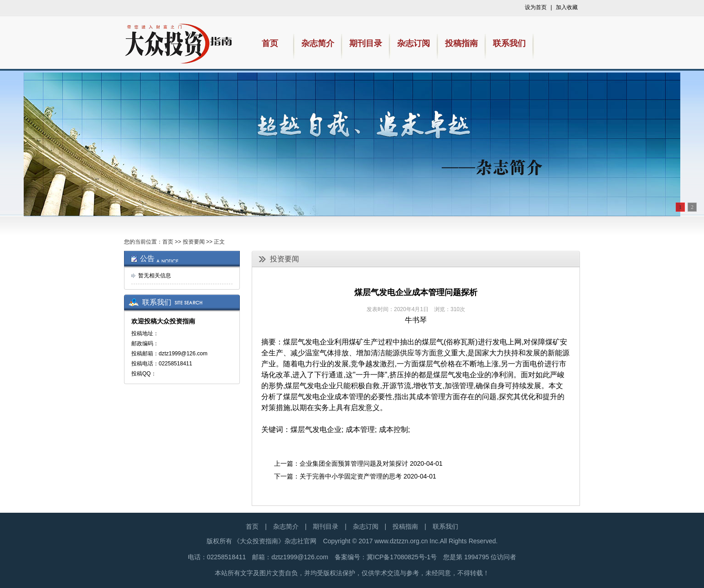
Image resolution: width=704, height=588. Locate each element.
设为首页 (536, 7)
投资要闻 (194, 242)
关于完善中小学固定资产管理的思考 (351, 476)
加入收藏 (567, 7)
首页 (168, 242)
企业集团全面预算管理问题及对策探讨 (354, 463)
